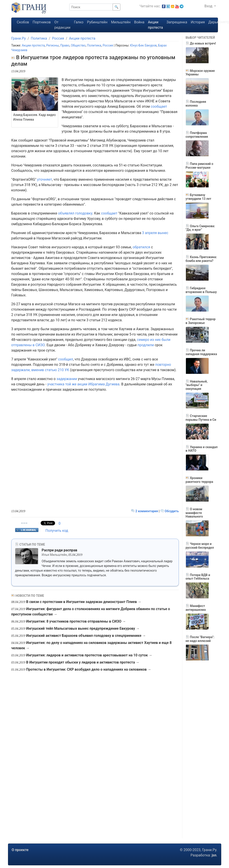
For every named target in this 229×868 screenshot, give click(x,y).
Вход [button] (209, 6)
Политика (39, 38)
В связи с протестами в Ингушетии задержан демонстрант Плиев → (84, 602)
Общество (78, 45)
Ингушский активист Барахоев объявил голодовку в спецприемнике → (86, 636)
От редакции (62, 25)
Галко (79, 22)
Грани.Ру (19, 38)
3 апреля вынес (155, 233)
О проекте (20, 850)
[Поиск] (91, 7)
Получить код (57, 531)
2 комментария (145, 511)
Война (139, 22)
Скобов (23, 22)
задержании (67, 379)
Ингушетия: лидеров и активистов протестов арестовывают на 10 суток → (89, 655)
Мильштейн (121, 22)
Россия (58, 38)
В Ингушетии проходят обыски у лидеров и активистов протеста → (83, 662)
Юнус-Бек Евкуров (143, 45)
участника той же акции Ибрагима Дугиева (83, 384)
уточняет (45, 179)
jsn (214, 855)
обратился (141, 247)
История (198, 22)
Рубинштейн (97, 22)
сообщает (159, 106)
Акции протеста (155, 25)
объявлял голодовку (75, 213)
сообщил (66, 359)
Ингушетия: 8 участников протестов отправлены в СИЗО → (76, 621)
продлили (146, 345)
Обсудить (170, 511)
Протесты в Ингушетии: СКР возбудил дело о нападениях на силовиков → (89, 669)
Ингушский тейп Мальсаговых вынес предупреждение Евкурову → (83, 628)
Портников (42, 22)
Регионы (53, 45)
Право (65, 45)
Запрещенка (177, 22)
